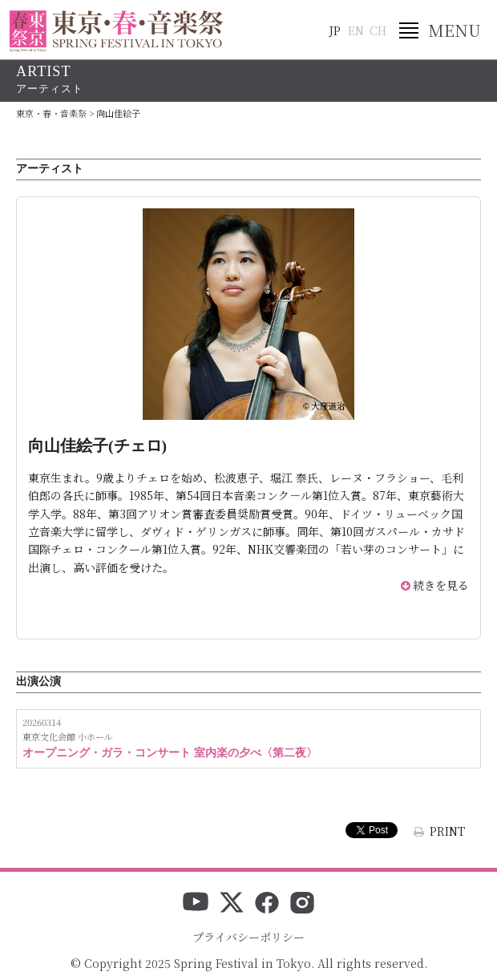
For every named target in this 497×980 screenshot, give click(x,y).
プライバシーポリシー (248, 937)
